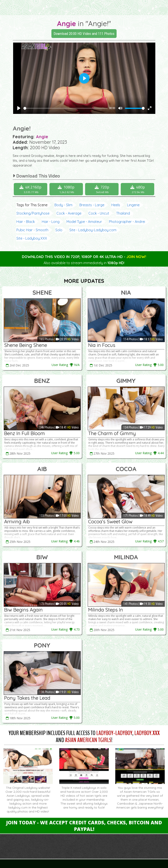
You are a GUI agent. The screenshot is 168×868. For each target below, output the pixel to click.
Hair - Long (51, 222)
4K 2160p (31, 189)
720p (102, 189)
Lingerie (133, 205)
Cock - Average (69, 213)
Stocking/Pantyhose (33, 213)
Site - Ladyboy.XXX (32, 238)
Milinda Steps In (106, 610)
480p (138, 189)
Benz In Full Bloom (24, 433)
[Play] (19, 108)
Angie (66, 23)
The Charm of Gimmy (112, 433)
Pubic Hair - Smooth (32, 230)
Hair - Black (26, 222)
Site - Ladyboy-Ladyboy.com (93, 230)
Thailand (123, 213)
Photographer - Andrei (127, 222)
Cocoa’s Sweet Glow (110, 522)
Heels (116, 205)
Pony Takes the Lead (27, 698)
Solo (59, 230)
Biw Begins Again (23, 610)
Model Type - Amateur (84, 222)
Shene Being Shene (26, 345)
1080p (67, 189)
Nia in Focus (102, 345)
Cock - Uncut (99, 213)
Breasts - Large (92, 205)
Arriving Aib (17, 522)
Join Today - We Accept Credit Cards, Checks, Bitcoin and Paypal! (84, 826)
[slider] (66, 108)
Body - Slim (63, 205)
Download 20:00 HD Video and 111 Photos (84, 34)
